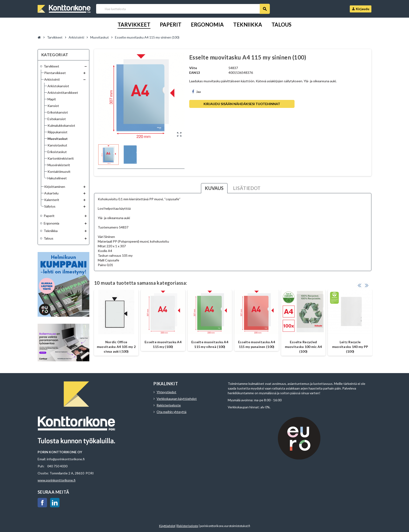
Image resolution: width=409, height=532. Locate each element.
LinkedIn (55, 503)
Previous (359, 285)
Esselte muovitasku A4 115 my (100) (163, 344)
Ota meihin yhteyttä (171, 412)
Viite (193, 68)
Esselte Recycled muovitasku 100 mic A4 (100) (303, 347)
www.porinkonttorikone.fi (57, 480)
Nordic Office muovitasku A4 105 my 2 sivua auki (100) (116, 347)
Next (367, 285)
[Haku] (183, 9)
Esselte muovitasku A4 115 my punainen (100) (257, 344)
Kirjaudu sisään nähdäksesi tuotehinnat (242, 104)
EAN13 (195, 73)
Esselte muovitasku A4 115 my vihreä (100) (210, 344)
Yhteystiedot (166, 392)
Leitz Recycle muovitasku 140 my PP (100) (350, 347)
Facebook (42, 503)
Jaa (196, 92)
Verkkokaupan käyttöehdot (177, 399)
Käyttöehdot (167, 526)
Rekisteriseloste (169, 405)
